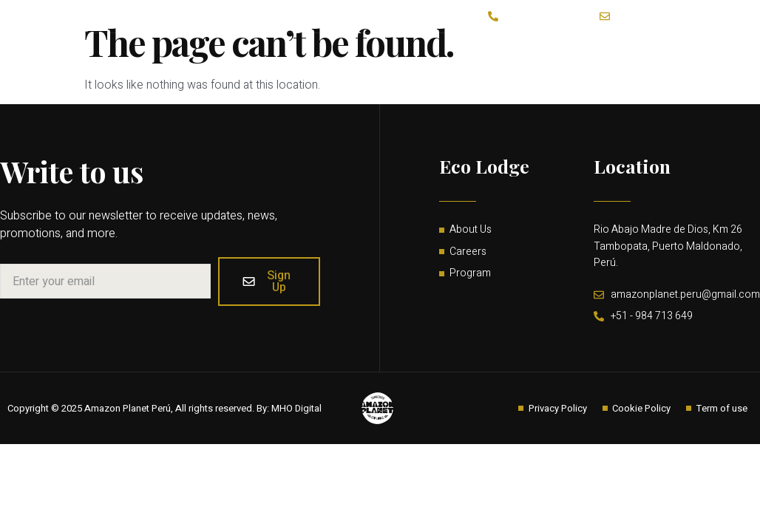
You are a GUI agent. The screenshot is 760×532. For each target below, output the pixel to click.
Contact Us (487, 30)
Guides (559, 30)
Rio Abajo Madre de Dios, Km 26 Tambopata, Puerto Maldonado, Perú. (668, 248)
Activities (410, 30)
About (346, 30)
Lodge (278, 30)
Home (618, 30)
